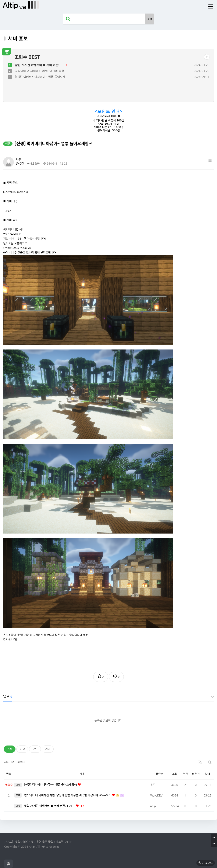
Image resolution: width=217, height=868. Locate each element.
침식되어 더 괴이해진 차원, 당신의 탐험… (41, 71)
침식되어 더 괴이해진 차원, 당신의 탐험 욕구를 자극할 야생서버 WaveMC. (68, 795)
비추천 (196, 774)
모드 (35, 749)
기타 (48, 749)
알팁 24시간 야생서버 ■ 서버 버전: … (39, 65)
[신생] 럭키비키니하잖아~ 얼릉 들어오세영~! (51, 785)
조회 (175, 774)
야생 (22, 749)
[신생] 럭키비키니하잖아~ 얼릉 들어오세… (42, 77)
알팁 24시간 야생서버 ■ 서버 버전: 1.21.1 (50, 806)
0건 (20, 163)
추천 (185, 774)
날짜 (207, 774)
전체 (10, 749)
